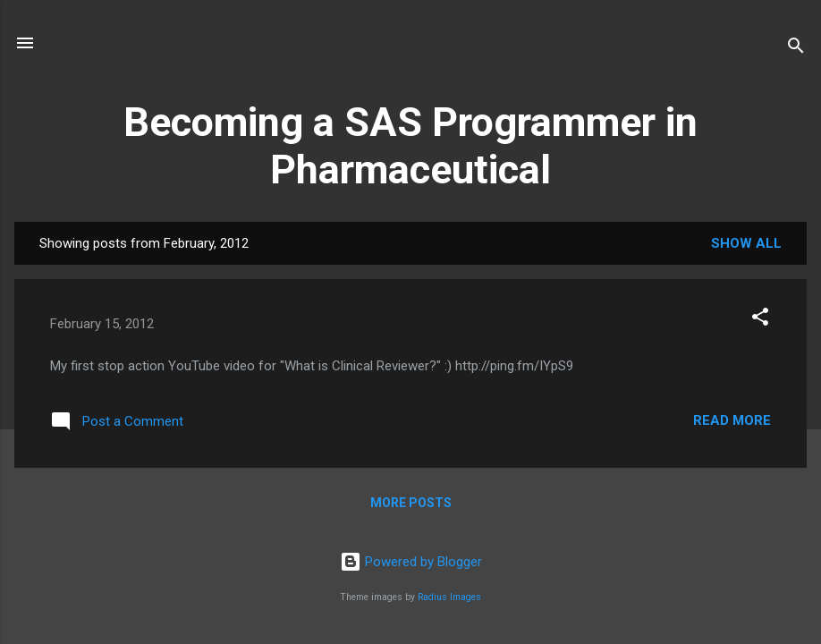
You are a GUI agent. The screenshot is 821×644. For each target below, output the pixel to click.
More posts (411, 503)
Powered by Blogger (411, 562)
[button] (760, 320)
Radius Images (449, 597)
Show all (746, 243)
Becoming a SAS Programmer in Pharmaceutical (410, 146)
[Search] (796, 49)
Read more (732, 420)
